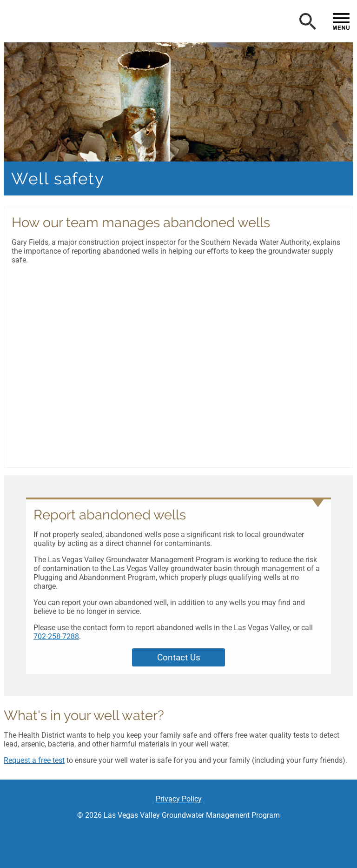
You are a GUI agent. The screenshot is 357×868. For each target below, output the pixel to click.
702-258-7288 (56, 636)
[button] (111, 23)
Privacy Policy (179, 799)
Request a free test (34, 760)
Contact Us (179, 657)
